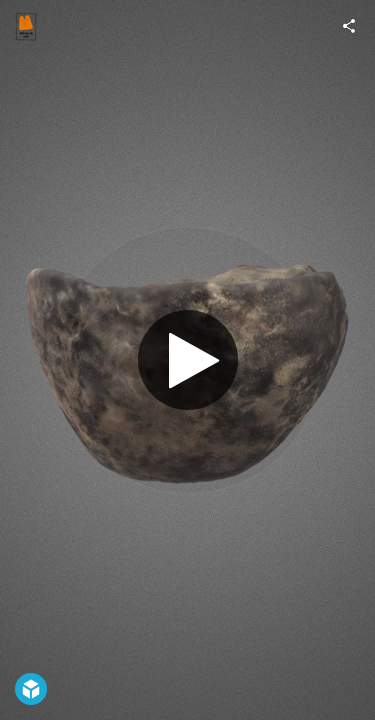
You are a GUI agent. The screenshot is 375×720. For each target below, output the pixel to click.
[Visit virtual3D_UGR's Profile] (26, 26)
